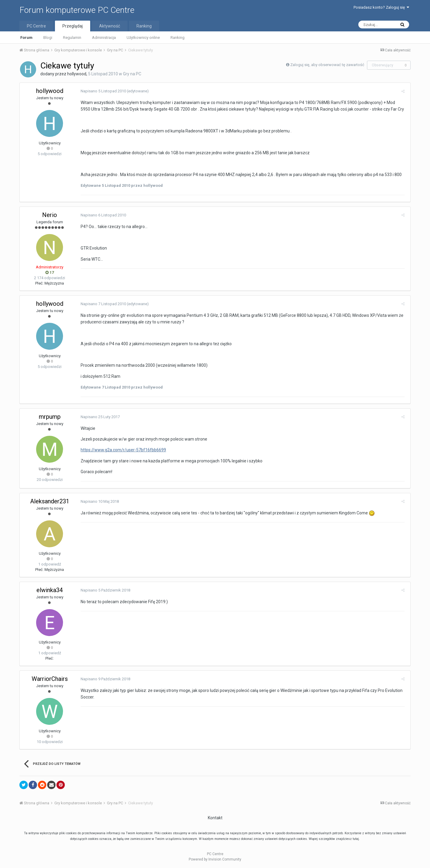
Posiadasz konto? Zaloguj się (381, 7)
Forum (26, 38)
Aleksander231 (50, 501)
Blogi (48, 38)
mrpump (50, 417)
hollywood (77, 74)
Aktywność (110, 26)
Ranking (178, 38)
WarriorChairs (50, 679)
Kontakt (215, 818)
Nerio (50, 215)
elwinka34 (50, 590)
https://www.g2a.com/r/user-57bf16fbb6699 (122, 450)
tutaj (356, 839)
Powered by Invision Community (215, 859)
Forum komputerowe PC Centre (77, 10)
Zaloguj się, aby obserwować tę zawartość (327, 65)
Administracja (104, 38)
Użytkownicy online (143, 38)
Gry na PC (132, 74)
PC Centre (36, 26)
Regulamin (72, 38)
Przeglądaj (73, 26)
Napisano (102, 91)
